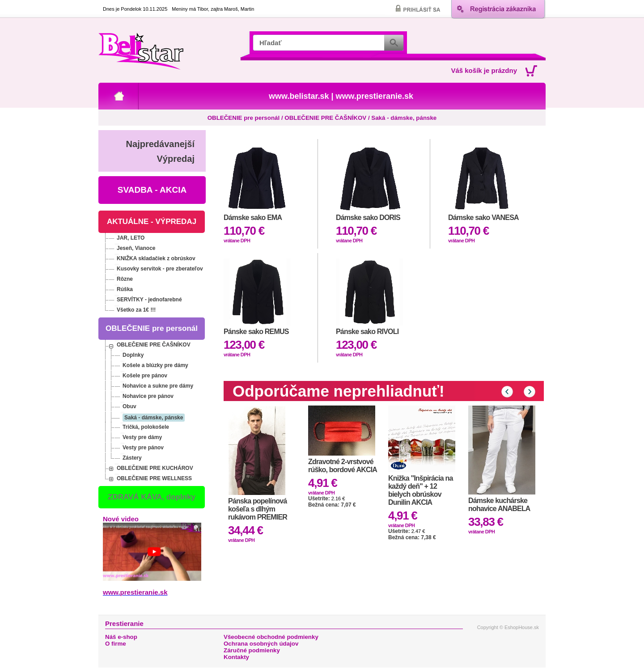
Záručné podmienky (252, 650)
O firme (116, 644)
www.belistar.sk (299, 96)
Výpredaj (176, 159)
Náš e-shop (121, 637)
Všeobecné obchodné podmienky (271, 637)
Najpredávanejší (160, 144)
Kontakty (236, 657)
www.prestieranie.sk (375, 96)
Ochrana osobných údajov (261, 644)
